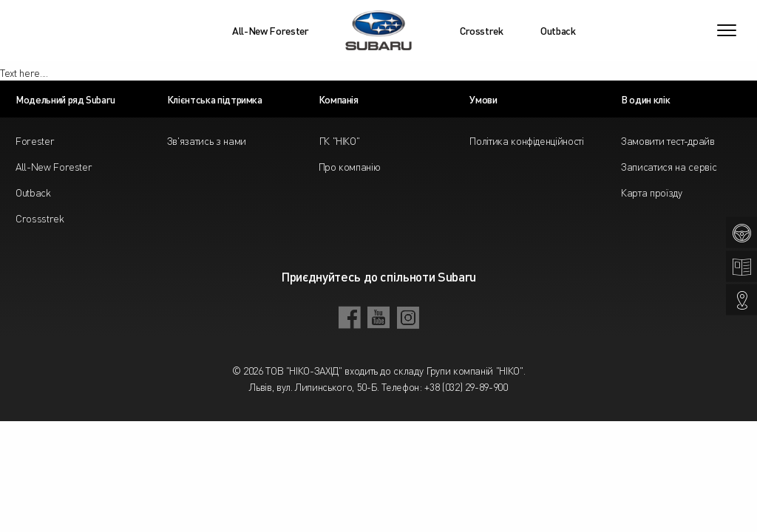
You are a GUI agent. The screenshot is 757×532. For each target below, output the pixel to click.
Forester (35, 140)
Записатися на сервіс (669, 166)
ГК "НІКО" (339, 140)
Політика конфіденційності (526, 140)
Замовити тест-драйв (668, 140)
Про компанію (350, 166)
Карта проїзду (651, 192)
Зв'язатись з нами (207, 140)
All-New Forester (270, 30)
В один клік (645, 99)
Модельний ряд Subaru (65, 99)
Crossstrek (40, 218)
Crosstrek (482, 30)
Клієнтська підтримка (215, 99)
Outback (558, 30)
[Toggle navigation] (727, 30)
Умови (483, 99)
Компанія (339, 99)
